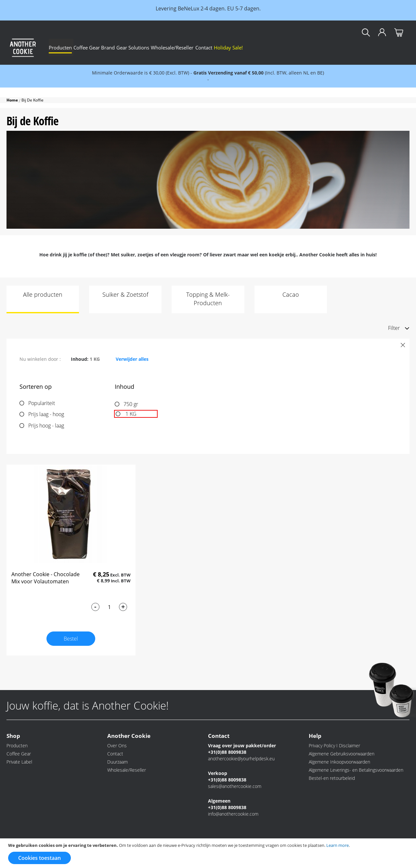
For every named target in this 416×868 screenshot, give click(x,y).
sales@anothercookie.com (235, 786)
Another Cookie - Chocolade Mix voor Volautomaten (45, 578)
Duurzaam (117, 762)
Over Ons (117, 746)
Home (13, 100)
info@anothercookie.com (233, 814)
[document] (209, 853)
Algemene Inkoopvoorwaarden (339, 762)
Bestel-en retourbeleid (332, 778)
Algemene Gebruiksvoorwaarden (342, 754)
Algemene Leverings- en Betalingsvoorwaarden (356, 770)
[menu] (229, 47)
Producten (17, 746)
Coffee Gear (19, 754)
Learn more (338, 845)
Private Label (19, 762)
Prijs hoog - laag (46, 426)
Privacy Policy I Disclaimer (334, 746)
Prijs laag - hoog (46, 414)
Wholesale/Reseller (127, 770)
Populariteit (42, 403)
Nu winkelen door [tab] (39, 359)
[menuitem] (65, 47)
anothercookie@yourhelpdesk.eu (241, 759)
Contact (115, 754)
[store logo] (23, 47)
